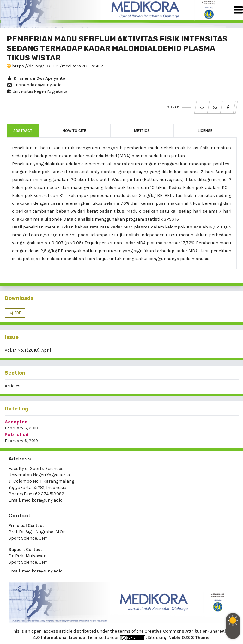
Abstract (23, 131)
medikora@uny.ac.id (42, 500)
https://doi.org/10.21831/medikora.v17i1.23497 (55, 66)
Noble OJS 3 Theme (189, 638)
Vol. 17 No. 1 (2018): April (28, 350)
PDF (17, 313)
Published (17, 434)
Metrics (142, 131)
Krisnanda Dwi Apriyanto (36, 78)
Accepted (16, 422)
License (205, 131)
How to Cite (74, 131)
